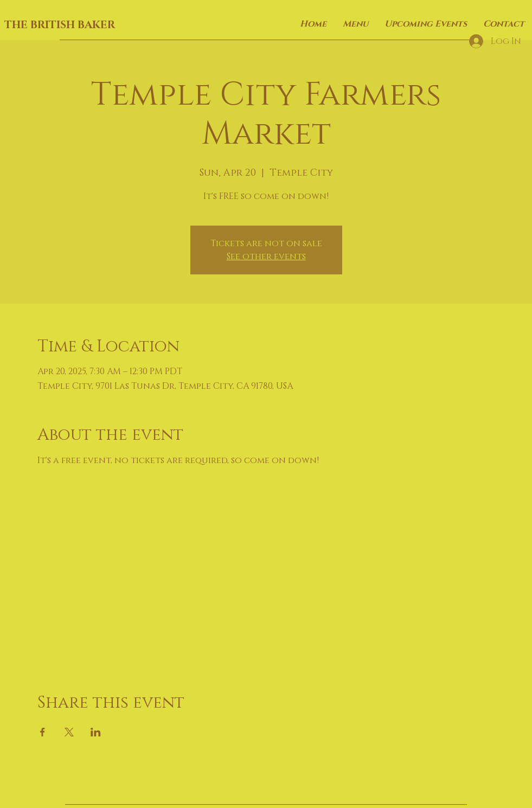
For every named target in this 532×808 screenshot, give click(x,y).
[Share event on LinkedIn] (96, 732)
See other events (266, 256)
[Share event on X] (69, 732)
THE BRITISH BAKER (60, 25)
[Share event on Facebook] (43, 732)
